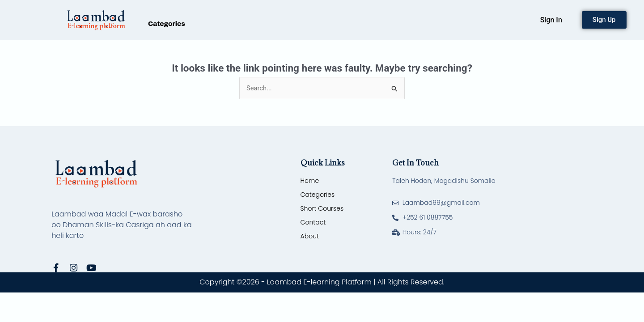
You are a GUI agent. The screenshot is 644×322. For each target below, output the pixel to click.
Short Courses (322, 209)
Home (310, 181)
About (310, 237)
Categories (167, 24)
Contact (313, 223)
